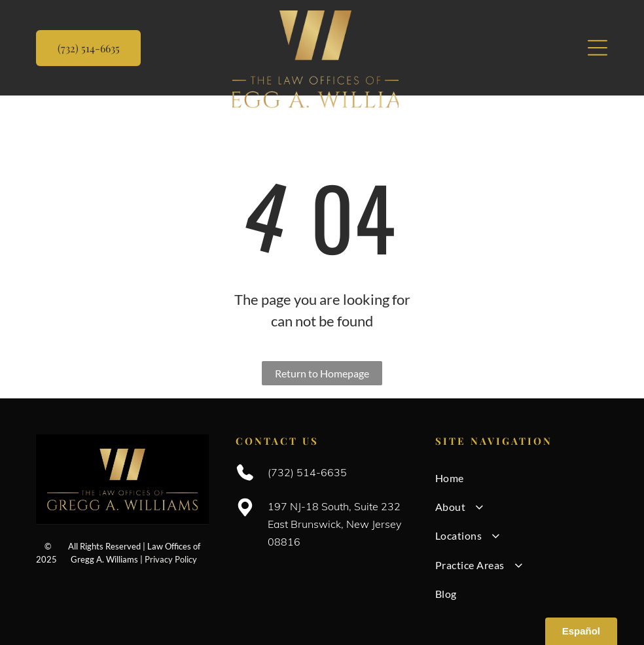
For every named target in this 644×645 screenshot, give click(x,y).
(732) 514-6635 (307, 472)
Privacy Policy (171, 559)
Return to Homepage (322, 373)
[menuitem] (522, 478)
